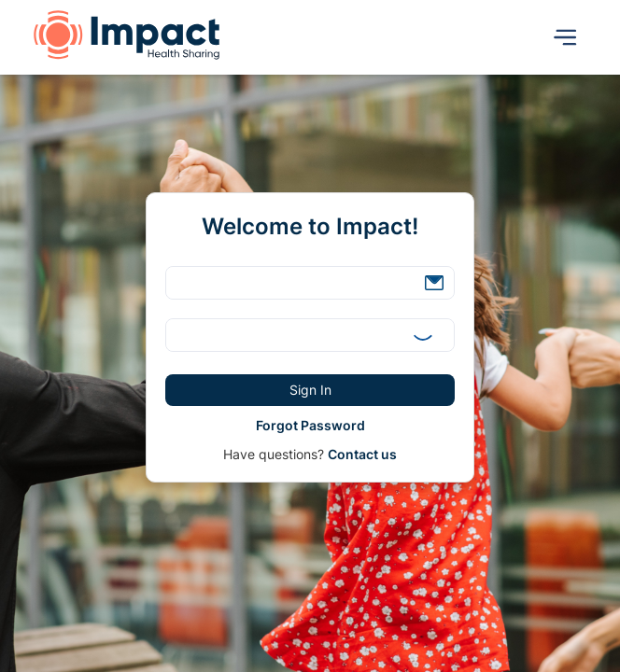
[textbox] (310, 283)
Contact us (362, 454)
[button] (434, 283)
